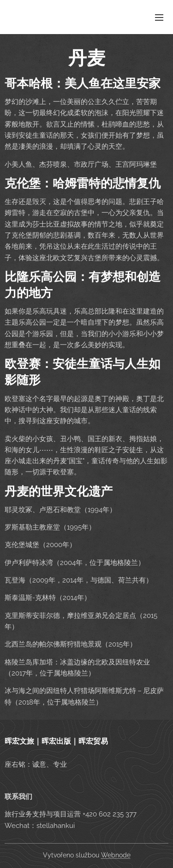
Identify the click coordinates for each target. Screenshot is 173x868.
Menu (159, 17)
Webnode (116, 855)
